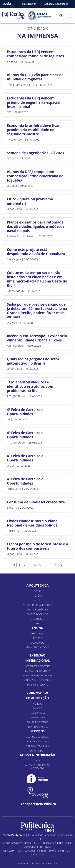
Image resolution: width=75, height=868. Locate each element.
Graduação (38, 633)
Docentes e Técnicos (38, 741)
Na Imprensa (38, 713)
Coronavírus (38, 693)
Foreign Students (38, 685)
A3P (37, 623)
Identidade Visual (38, 727)
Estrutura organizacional (37, 605)
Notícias (37, 704)
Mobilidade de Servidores (37, 675)
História (37, 596)
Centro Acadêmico (37, 614)
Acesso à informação (56, 4)
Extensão (38, 655)
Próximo (61, 565)
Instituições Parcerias (38, 666)
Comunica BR (29, 4)
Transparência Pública (38, 804)
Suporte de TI (38, 751)
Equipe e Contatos (37, 722)
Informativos (37, 718)
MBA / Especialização (38, 647)
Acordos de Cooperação (37, 680)
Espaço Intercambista (38, 671)
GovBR (7, 4)
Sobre (38, 591)
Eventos (38, 708)
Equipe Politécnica (38, 610)
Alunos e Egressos (38, 737)
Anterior (14, 565)
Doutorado (38, 643)
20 (56, 565)
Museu (38, 600)
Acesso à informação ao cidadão (37, 767)
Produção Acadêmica (37, 746)
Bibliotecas (37, 619)
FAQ (38, 760)
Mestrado (37, 638)
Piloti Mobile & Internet (47, 863)
